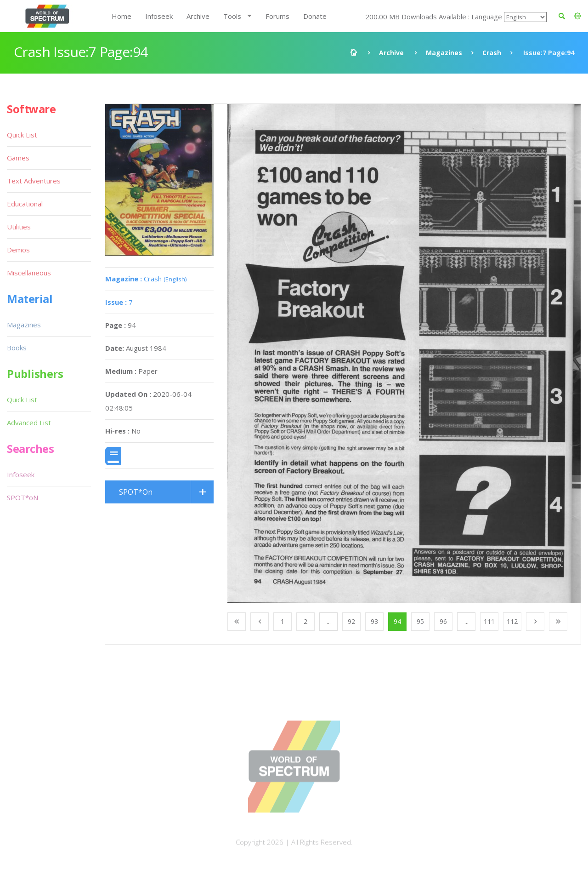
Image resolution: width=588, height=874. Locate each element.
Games (18, 158)
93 (374, 621)
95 (420, 621)
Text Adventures (34, 181)
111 (489, 621)
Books (17, 348)
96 (443, 621)
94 (397, 621)
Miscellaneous (29, 273)
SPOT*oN (23, 497)
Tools (232, 16)
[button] (578, 16)
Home (122, 16)
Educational (25, 204)
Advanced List (29, 423)
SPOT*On (136, 492)
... (329, 621)
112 (512, 621)
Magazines (444, 53)
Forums (277, 16)
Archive (198, 16)
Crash (492, 53)
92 (351, 621)
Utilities (19, 227)
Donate (315, 16)
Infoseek (159, 16)
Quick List (22, 135)
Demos (18, 250)
